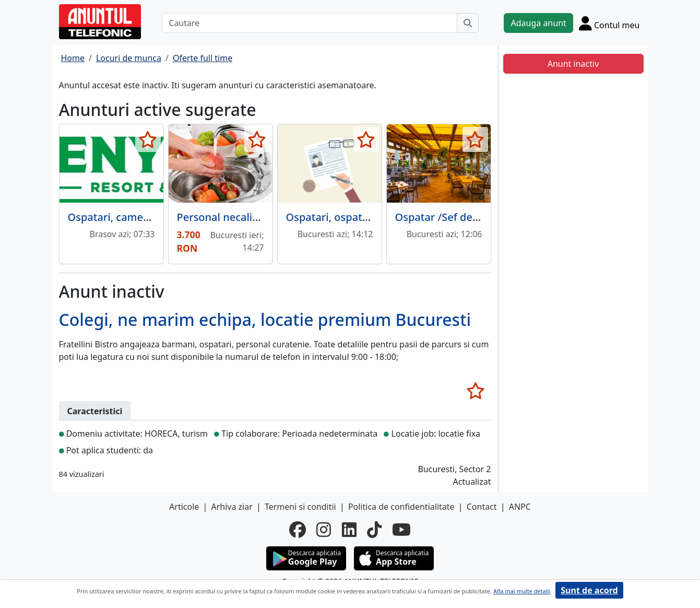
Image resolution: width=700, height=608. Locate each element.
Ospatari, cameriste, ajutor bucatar (155, 217)
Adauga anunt (538, 23)
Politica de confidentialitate (401, 507)
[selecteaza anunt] (148, 139)
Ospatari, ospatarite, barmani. (361, 217)
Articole (184, 507)
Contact (482, 507)
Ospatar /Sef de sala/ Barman (468, 217)
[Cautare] (310, 23)
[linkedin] (349, 530)
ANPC (520, 507)
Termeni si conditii (300, 507)
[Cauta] (468, 23)
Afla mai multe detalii (522, 591)
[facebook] (298, 530)
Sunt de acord (589, 590)
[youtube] (401, 530)
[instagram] (324, 530)
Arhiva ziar (232, 507)
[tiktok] (374, 530)
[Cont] (609, 23)
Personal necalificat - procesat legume (272, 217)
